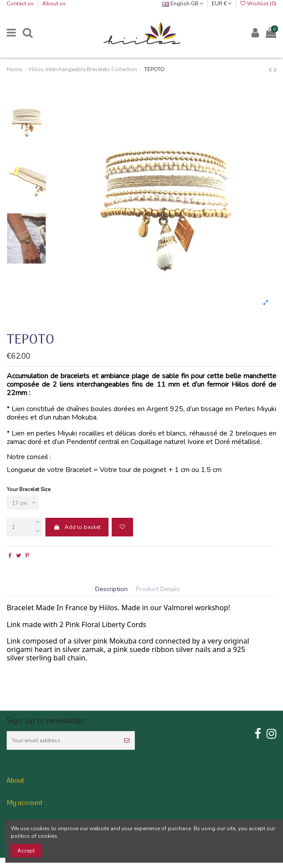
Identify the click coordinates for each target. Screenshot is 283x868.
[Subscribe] (127, 740)
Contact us (21, 4)
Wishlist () (258, 4)
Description (111, 589)
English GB (183, 4)
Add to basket (77, 527)
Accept (26, 851)
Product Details (158, 589)
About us (54, 4)
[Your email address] (63, 740)
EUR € (222, 4)
